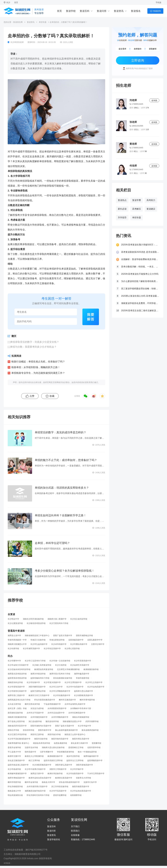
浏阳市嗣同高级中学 (37, 687)
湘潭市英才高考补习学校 (60, 674)
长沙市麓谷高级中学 (79, 644)
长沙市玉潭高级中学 (73, 682)
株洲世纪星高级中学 (64, 778)
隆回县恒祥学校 (52, 721)
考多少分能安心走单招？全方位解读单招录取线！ (65, 571)
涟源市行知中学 (90, 782)
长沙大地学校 (61, 665)
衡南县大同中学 (48, 782)
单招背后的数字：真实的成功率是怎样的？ (60, 432)
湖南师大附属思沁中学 (17, 644)
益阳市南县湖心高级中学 (18, 765)
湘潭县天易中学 (37, 773)
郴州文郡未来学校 (32, 704)
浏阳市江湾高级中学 (58, 769)
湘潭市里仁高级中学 (16, 695)
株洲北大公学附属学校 (34, 756)
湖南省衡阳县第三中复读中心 (37, 635)
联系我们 (75, 831)
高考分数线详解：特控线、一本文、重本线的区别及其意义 (140, 267)
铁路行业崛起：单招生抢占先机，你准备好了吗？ (38, 362)
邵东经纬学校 (29, 730)
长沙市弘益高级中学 (39, 644)
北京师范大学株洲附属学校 (68, 669)
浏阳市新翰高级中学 (84, 765)
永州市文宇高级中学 (35, 713)
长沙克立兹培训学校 (79, 619)
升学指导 (122, 218)
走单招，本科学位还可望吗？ (52, 543)
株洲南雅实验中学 (55, 756)
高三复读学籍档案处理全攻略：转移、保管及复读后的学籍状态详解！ (140, 289)
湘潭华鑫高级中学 (82, 674)
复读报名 (136, 11)
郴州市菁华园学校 (87, 700)
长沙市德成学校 (14, 769)
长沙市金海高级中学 (96, 687)
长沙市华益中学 (84, 726)
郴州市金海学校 (31, 782)
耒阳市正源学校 (37, 734)
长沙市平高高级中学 (58, 791)
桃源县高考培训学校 (42, 743)
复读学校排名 (54, 840)
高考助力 (151, 200)
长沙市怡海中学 (33, 682)
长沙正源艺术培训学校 (17, 734)
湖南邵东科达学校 (15, 682)
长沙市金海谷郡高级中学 (81, 791)
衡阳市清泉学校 (41, 739)
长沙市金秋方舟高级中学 (18, 665)
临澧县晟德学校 (60, 743)
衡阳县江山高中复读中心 (75, 734)
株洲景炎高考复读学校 (44, 669)
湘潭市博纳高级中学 (16, 778)
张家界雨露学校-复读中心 (18, 743)
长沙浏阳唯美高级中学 (83, 695)
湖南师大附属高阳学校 (17, 717)
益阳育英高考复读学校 (17, 678)
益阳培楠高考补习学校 (40, 678)
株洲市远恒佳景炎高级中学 (40, 778)
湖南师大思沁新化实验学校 (53, 747)
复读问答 (102, 11)
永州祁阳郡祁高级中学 (57, 708)
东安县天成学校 (37, 708)
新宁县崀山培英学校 (16, 721)
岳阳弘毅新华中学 (95, 640)
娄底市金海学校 (14, 747)
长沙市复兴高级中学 (52, 682)
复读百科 (85, 11)
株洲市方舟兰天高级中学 (39, 695)
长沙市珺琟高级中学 (16, 687)
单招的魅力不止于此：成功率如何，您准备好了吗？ (66, 460)
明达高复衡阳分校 (15, 795)
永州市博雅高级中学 (60, 717)
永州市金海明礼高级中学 (75, 704)
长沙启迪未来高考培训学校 (19, 669)
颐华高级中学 (30, 752)
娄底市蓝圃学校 (60, 795)
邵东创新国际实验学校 (63, 678)
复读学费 (137, 200)
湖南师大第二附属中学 (57, 619)
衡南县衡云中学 (14, 791)
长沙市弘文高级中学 (94, 682)
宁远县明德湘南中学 (52, 704)
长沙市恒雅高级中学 (62, 695)
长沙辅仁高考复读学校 (42, 665)
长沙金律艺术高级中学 (80, 665)
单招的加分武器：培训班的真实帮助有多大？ (62, 488)
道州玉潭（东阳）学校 (17, 708)
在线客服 (75, 835)
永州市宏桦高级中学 (77, 713)
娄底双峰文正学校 (76, 747)
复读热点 (122, 200)
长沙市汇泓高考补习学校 (35, 661)
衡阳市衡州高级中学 (60, 739)
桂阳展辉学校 (76, 795)
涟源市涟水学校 (31, 747)
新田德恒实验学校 (15, 713)
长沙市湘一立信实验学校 (60, 661)
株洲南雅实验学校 (91, 669)
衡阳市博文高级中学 (81, 739)
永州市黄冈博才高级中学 (37, 787)
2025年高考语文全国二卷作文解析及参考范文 (140, 311)
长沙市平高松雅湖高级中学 (19, 739)
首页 (16, 2)
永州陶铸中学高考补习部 (81, 708)
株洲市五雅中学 (14, 756)
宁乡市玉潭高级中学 (96, 773)
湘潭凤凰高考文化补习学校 (19, 700)
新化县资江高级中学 (79, 743)
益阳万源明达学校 (38, 691)
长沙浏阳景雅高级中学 (42, 765)
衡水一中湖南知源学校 (87, 752)
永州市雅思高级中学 (39, 717)
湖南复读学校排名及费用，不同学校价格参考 (140, 303)
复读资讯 (119, 11)
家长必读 (122, 209)
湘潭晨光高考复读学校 (17, 674)
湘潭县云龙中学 (14, 635)
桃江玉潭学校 (34, 760)
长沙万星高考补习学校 (59, 623)
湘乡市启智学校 (73, 756)
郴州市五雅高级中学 (67, 700)
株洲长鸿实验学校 (55, 773)
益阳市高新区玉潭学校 (53, 760)
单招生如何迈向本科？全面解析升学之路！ (60, 515)
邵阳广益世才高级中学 (63, 635)
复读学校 (71, 11)
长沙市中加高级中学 (75, 687)
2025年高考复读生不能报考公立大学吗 (140, 274)
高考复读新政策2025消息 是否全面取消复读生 (140, 252)
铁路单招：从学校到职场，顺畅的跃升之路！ (36, 367)
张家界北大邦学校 (83, 778)
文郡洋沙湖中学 (98, 644)
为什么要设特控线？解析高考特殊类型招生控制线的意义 (140, 281)
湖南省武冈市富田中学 (17, 726)
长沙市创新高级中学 (75, 773)
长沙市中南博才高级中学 (35, 769)
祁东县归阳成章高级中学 (69, 782)
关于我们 (75, 827)
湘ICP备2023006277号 (36, 850)
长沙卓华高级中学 (59, 644)
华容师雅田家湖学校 (66, 752)
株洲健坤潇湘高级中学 (17, 773)
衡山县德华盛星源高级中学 (66, 730)
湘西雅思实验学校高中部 (35, 791)
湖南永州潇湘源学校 (81, 717)
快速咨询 (157, 11)
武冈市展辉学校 (92, 721)
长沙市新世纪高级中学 (17, 691)
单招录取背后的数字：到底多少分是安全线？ (35, 342)
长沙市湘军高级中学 (31, 648)
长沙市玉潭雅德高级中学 (60, 691)
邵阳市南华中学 (45, 730)
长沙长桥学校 (13, 648)
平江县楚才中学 (14, 752)
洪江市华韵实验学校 (60, 787)
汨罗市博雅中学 (47, 752)
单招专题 (43, 22)
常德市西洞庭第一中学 (17, 640)
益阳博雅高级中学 (95, 760)
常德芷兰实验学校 (38, 640)
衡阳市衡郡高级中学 (81, 787)
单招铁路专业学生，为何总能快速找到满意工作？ (38, 373)
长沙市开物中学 (77, 769)
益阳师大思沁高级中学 (83, 691)
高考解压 (137, 209)
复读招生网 (18, 22)
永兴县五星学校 (14, 704)
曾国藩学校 (96, 743)
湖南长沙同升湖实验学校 (33, 619)
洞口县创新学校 (35, 721)
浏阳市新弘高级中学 (64, 765)
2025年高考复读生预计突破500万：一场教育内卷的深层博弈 (140, 245)
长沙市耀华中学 (14, 661)
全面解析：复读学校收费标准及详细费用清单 (140, 259)
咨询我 (154, 100)
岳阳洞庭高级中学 (76, 640)
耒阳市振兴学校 (54, 734)
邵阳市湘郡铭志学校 (84, 635)
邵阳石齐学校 (13, 730)
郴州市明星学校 (14, 782)
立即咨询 (138, 60)
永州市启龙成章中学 (56, 713)
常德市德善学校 (83, 678)
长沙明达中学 (13, 619)
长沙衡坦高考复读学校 (36, 623)
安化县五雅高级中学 (16, 760)
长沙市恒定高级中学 (52, 648)
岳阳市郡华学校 (94, 747)
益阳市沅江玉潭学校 (75, 760)
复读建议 (151, 209)
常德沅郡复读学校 (57, 640)
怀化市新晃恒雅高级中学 (45, 700)
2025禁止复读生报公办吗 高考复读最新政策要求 (140, 296)
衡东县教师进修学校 (90, 730)
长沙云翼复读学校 (15, 623)
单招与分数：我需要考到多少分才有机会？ (33, 347)
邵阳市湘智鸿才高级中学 (41, 726)
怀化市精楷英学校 (15, 787)
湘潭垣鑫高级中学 (91, 756)
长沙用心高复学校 (72, 648)
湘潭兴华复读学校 (38, 674)
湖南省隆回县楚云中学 (72, 721)
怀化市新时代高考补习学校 (38, 795)
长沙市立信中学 (56, 687)
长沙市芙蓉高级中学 (83, 661)
